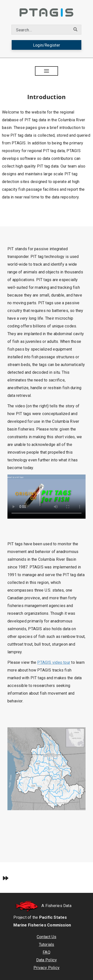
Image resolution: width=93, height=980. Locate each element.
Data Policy (46, 960)
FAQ (46, 952)
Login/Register (46, 45)
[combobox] (41, 30)
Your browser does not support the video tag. (46, 497)
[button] (47, 71)
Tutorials (47, 945)
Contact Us (46, 937)
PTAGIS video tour (54, 662)
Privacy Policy (46, 968)
